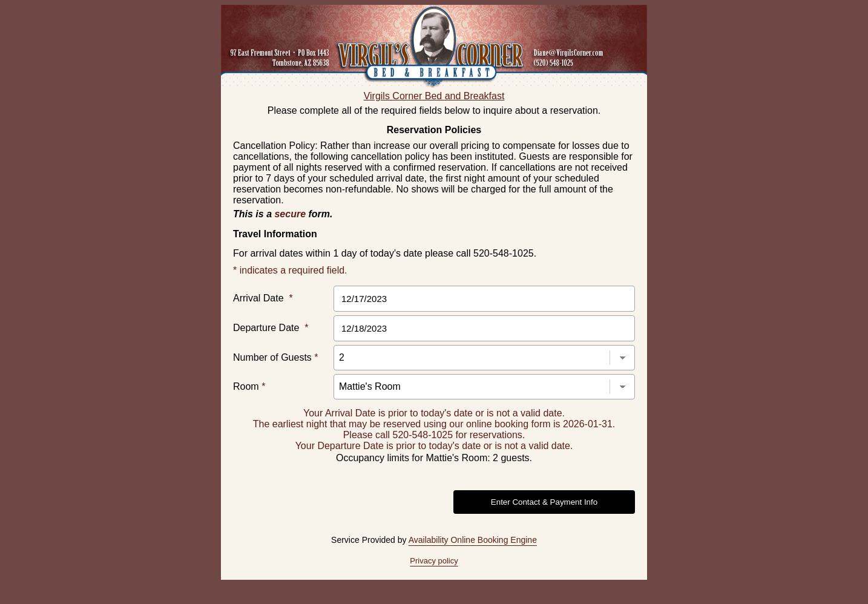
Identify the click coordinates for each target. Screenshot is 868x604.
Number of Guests (276, 357)
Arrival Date (263, 298)
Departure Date (271, 328)
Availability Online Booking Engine (473, 540)
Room (249, 386)
